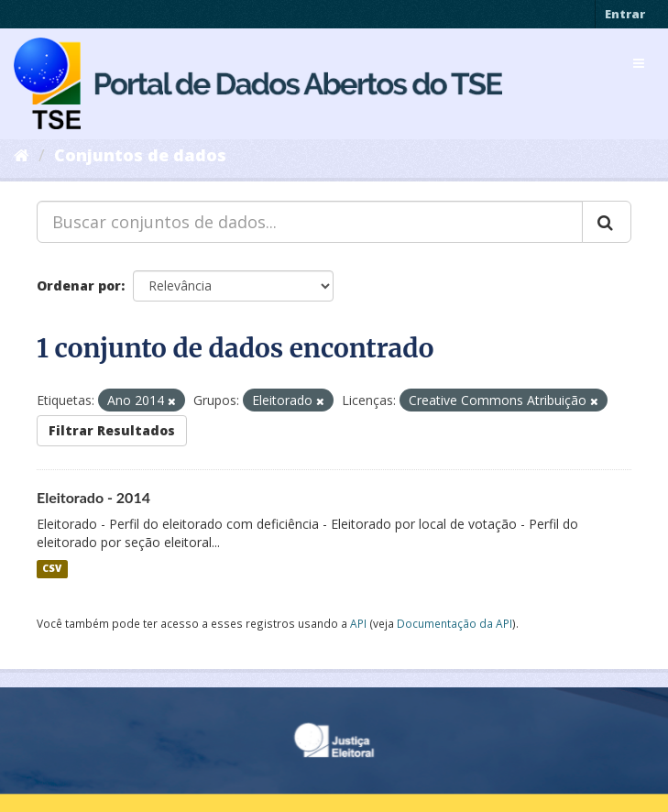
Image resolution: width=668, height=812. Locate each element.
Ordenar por (79, 285)
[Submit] (607, 222)
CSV (52, 569)
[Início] (22, 155)
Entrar (625, 14)
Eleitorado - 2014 (93, 497)
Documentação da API (454, 623)
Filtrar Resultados (112, 430)
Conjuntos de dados (140, 155)
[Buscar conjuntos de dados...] (310, 222)
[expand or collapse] (639, 63)
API (358, 623)
